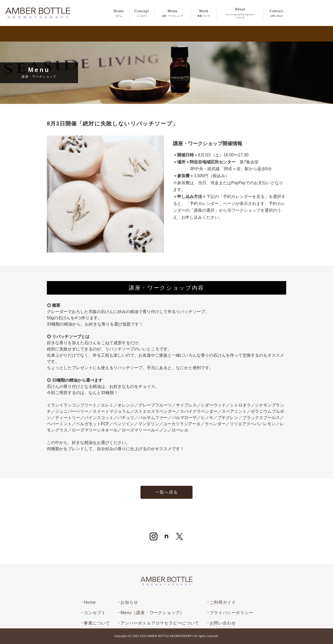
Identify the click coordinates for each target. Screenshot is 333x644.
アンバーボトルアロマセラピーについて (160, 623)
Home (90, 602)
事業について (97, 623)
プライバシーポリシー (232, 613)
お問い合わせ (223, 623)
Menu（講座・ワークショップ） (152, 613)
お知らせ (129, 602)
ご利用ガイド (223, 602)
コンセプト (95, 613)
